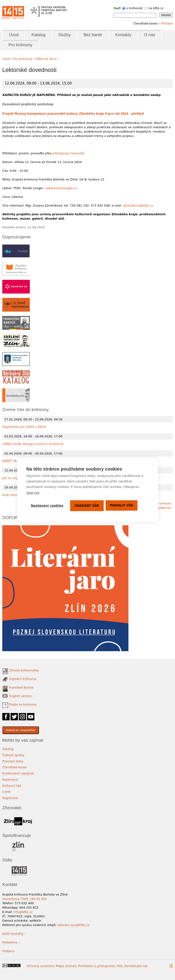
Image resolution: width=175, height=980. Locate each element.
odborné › (165, 508)
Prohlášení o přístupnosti (96, 966)
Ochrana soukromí (40, 966)
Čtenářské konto (14, 767)
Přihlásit (167, 23)
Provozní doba (13, 761)
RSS (120, 966)
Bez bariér (93, 35)
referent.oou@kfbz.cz (73, 925)
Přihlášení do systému (171, 966)
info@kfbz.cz (23, 912)
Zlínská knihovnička (24, 670)
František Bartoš (21, 687)
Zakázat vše (87, 506)
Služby (64, 35)
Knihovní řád (12, 786)
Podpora (9, 951)
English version (21, 696)
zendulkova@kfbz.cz (138, 206)
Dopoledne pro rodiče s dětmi (24, 427)
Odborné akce (46, 59)
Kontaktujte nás (136, 966)
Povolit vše (122, 505)
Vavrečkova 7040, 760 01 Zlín (25, 899)
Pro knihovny (20, 45)
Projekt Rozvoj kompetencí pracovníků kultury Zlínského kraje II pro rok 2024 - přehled (73, 113)
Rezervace (10, 780)
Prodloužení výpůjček (18, 773)
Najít (117, 8)
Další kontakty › (14, 934)
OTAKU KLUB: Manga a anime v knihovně (33, 444)
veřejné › (166, 503)
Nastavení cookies (47, 506)
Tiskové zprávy (13, 755)
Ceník (6, 792)
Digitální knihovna (23, 679)
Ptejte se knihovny (23, 704)
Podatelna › (11, 942)
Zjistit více (33, 493)
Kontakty (123, 35)
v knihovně (134, 8)
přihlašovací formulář (68, 153)
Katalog (38, 35)
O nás (150, 35)
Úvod (14, 35)
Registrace (10, 798)
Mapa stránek (66, 966)
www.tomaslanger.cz (61, 188)
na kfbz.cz (156, 8)
